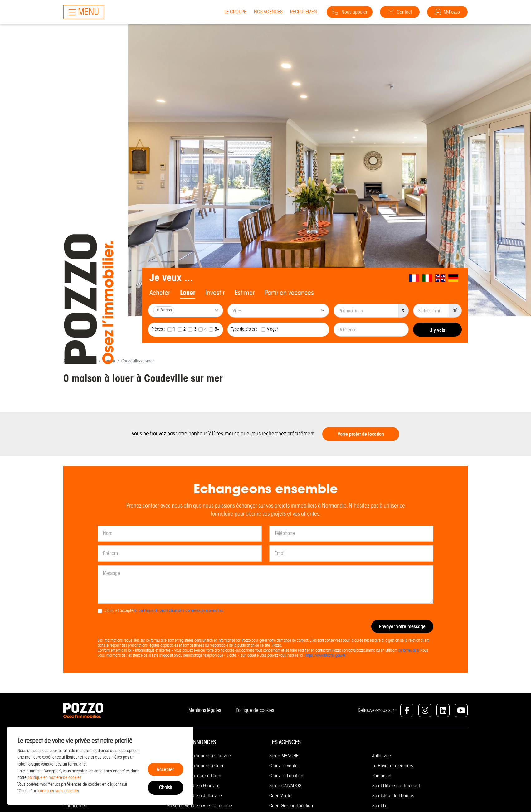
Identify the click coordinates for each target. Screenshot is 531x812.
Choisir (166, 788)
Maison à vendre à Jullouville (194, 796)
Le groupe (235, 12)
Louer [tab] (188, 293)
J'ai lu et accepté (164, 610)
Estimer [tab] (245, 293)
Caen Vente (280, 796)
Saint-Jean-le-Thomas (393, 796)
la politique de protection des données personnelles (179, 610)
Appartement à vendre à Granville (199, 756)
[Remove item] (158, 310)
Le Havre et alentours (392, 766)
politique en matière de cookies (54, 777)
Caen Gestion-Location (291, 806)
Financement (76, 806)
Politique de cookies (255, 710)
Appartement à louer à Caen (194, 776)
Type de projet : (244, 329)
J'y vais (438, 330)
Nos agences (268, 12)
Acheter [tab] (160, 293)
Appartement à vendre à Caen (195, 766)
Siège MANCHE (284, 756)
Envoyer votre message (402, 626)
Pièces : (158, 329)
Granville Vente (283, 766)
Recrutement (305, 12)
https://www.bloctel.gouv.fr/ (326, 655)
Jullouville (382, 756)
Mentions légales (205, 710)
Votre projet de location (361, 434)
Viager (273, 329)
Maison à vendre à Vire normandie (199, 806)
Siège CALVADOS (285, 786)
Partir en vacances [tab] (289, 293)
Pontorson (382, 776)
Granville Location (286, 776)
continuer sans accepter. (59, 791)
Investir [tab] (215, 293)
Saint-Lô (380, 806)
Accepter (165, 769)
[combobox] (185, 311)
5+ (217, 329)
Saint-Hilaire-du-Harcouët (396, 786)
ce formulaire (408, 650)
